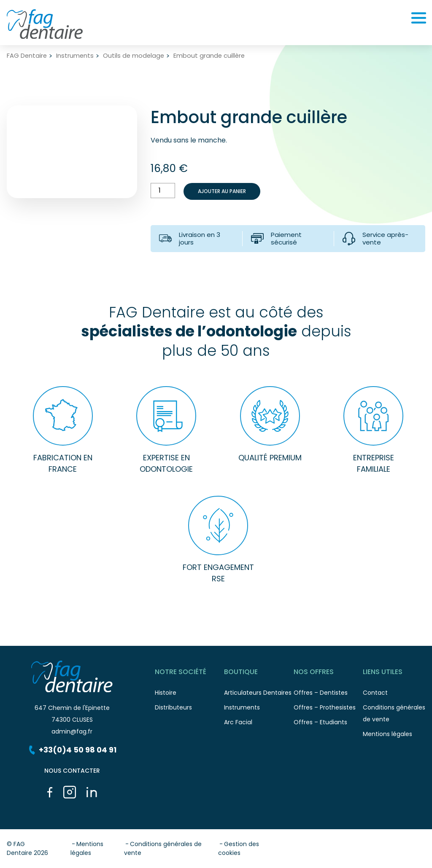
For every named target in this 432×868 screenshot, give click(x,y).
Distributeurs (189, 710)
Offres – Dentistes (328, 695)
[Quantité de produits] (163, 191)
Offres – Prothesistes (328, 710)
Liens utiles (397, 673)
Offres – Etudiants (328, 724)
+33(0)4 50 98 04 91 (72, 750)
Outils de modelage (134, 56)
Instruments (75, 56)
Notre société (189, 673)
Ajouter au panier (222, 191)
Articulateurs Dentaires (259, 695)
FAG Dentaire (27, 56)
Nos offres (328, 673)
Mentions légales (397, 736)
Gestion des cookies (239, 848)
